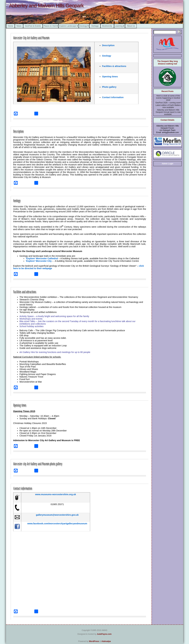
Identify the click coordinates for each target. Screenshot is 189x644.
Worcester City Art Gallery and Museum (31, 38)
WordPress (94, 641)
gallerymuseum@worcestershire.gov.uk (57, 515)
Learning (119, 26)
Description (108, 45)
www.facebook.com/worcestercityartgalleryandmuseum (57, 524)
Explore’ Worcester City (39, 261)
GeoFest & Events (33, 26)
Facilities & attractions (114, 66)
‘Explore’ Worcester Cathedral (42, 258)
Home (10, 26)
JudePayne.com (104, 634)
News (19, 26)
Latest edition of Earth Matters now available (168, 106)
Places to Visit (50, 26)
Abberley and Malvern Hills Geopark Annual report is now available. (168, 112)
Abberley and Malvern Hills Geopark (46, 6)
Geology (83, 26)
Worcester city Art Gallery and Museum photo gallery (38, 464)
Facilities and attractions (25, 292)
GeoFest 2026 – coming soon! (168, 103)
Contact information (113, 97)
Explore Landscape (68, 26)
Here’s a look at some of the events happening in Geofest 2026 (168, 98)
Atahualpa (106, 641)
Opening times (110, 77)
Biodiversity (107, 26)
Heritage (95, 26)
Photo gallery (109, 87)
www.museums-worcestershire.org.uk (56, 494)
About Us (131, 26)
